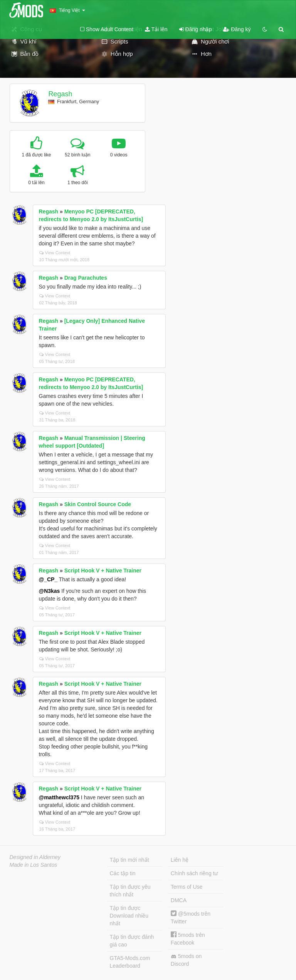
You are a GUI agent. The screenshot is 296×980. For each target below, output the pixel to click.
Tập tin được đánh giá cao (132, 941)
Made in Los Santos (34, 865)
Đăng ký (237, 29)
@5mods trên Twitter (191, 917)
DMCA (179, 900)
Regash (60, 94)
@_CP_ (48, 579)
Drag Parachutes (86, 278)
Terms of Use (187, 887)
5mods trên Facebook (188, 939)
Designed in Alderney (35, 857)
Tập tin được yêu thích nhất (130, 891)
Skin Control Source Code (98, 504)
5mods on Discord (186, 960)
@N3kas (50, 591)
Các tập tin (123, 873)
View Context (55, 253)
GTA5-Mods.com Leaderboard (130, 962)
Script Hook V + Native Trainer (103, 571)
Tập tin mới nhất (129, 860)
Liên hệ (180, 860)
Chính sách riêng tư (194, 873)
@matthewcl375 (59, 797)
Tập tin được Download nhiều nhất (129, 916)
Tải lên (156, 29)
